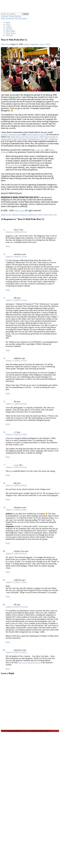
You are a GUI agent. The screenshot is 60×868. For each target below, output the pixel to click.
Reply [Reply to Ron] (8, 499)
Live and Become (14, 165)
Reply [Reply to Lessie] (8, 475)
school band (48, 215)
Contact (9, 27)
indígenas (15, 215)
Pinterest (18, 16)
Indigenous (35, 44)
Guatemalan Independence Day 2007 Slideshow (37, 139)
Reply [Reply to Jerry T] (8, 246)
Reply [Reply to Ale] (8, 424)
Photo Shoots (11, 33)
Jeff (15, 432)
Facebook (5, 16)
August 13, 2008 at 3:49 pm (16, 485)
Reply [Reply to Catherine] (8, 596)
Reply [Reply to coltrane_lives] (8, 572)
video (55, 215)
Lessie (16, 465)
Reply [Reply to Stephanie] (8, 393)
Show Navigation (8, 18)
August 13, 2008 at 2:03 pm (16, 360)
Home (8, 22)
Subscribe (9, 35)
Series (42, 44)
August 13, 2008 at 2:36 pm (16, 404)
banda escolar (6, 215)
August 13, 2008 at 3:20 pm (16, 467)
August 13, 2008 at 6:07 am (16, 232)
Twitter (11, 16)
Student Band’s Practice (36, 135)
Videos (48, 44)
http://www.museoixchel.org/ (29, 663)
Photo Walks (10, 31)
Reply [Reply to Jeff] (8, 457)
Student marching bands (11, 135)
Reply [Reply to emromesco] (8, 290)
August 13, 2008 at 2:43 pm (16, 434)
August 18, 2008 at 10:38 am (17, 607)
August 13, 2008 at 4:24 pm (16, 510)
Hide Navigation (21, 18)
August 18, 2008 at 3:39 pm (16, 652)
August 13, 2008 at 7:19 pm (16, 582)
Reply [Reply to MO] (8, 350)
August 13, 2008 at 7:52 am (16, 256)
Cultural (26, 44)
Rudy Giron (5, 44)
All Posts (9, 29)
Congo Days (40, 150)
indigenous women (35, 215)
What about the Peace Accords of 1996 (27, 137)
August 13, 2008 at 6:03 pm (16, 553)
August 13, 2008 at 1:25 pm (16, 300)
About (8, 24)
